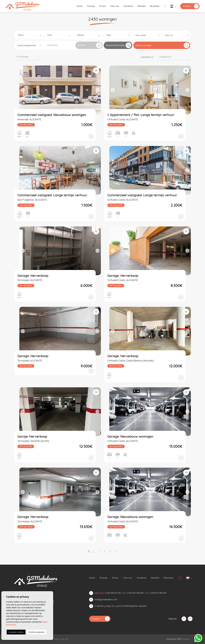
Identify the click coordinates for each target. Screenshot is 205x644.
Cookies (55, 639)
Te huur (102, 6)
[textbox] (30, 35)
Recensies (155, 6)
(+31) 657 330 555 (135, 593)
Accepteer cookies (16, 632)
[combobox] (29, 35)
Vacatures (128, 6)
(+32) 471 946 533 (158, 593)
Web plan (64, 639)
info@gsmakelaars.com (106, 599)
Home (80, 6)
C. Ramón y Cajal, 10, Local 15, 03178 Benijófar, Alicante (120, 606)
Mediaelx (186, 639)
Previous (22, 90)
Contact (191, 6)
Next (98, 90)
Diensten (141, 6)
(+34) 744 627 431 (113, 593)
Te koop (91, 6)
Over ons (115, 6)
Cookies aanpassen (37, 632)
